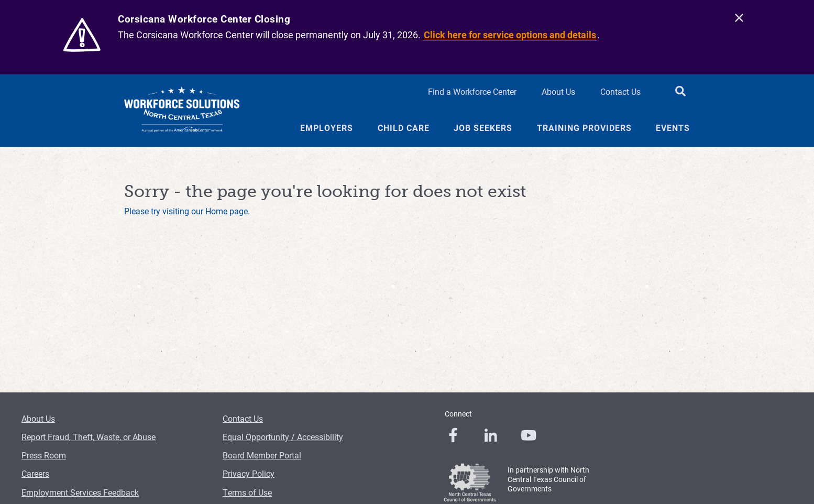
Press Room (44, 455)
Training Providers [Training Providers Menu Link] (584, 128)
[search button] (680, 92)
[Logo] (182, 111)
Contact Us (243, 418)
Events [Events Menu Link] (673, 128)
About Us (38, 418)
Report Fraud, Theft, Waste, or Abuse (89, 437)
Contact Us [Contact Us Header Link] (620, 91)
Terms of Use (247, 492)
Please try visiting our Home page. (187, 211)
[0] (453, 435)
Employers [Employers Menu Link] (327, 128)
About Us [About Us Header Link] (558, 91)
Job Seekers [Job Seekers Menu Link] (483, 128)
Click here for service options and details (510, 35)
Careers (35, 473)
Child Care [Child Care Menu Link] (404, 128)
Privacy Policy (249, 473)
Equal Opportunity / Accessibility (283, 437)
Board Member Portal (262, 455)
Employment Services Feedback (80, 492)
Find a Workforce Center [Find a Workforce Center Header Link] (472, 91)
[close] (739, 18)
